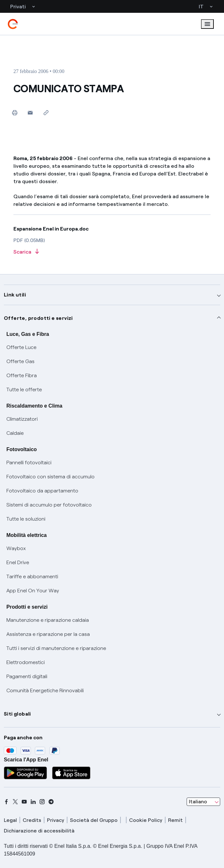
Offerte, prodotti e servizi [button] (38, 318)
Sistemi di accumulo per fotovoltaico (49, 505)
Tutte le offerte (24, 389)
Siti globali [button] (17, 714)
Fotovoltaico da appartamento (42, 491)
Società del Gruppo (94, 820)
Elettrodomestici (26, 662)
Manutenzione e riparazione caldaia (48, 620)
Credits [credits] (32, 820)
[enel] (13, 24)
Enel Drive (18, 562)
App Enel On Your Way (33, 591)
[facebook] (6, 802)
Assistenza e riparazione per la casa (48, 634)
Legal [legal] (10, 820)
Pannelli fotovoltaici (29, 462)
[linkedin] (33, 802)
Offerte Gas (20, 361)
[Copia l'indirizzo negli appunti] (46, 113)
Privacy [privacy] (56, 820)
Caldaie (15, 433)
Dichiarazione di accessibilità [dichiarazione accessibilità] (39, 831)
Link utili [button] (15, 295)
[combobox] (203, 802)
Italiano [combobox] (198, 802)
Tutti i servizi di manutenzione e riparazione (56, 648)
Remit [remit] (175, 820)
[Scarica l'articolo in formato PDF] (112, 252)
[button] (30, 113)
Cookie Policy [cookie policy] (146, 820)
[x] (15, 802)
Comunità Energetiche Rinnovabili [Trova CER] (45, 690)
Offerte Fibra (22, 375)
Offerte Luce (21, 347)
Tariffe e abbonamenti (32, 576)
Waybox (16, 548)
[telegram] (51, 802)
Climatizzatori (22, 419)
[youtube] (24, 802)
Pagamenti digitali (27, 676)
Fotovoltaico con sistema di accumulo (50, 477)
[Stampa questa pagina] (15, 113)
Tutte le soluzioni (26, 519)
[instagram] (42, 802)
